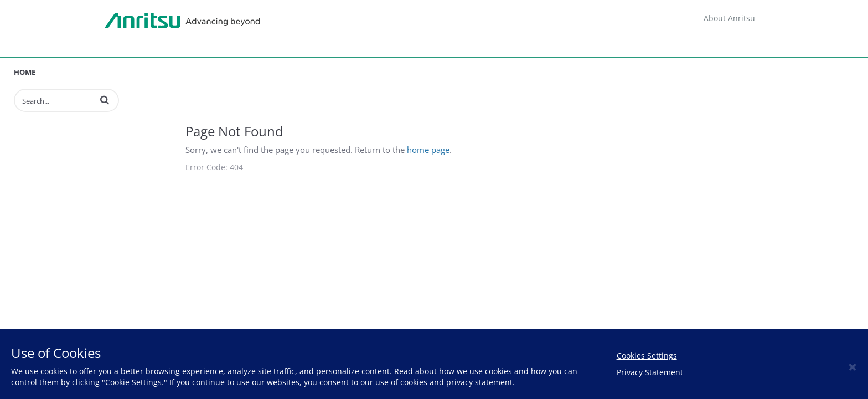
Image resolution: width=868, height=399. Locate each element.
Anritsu (182, 21)
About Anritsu (729, 18)
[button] (105, 100)
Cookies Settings (647, 355)
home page (428, 150)
